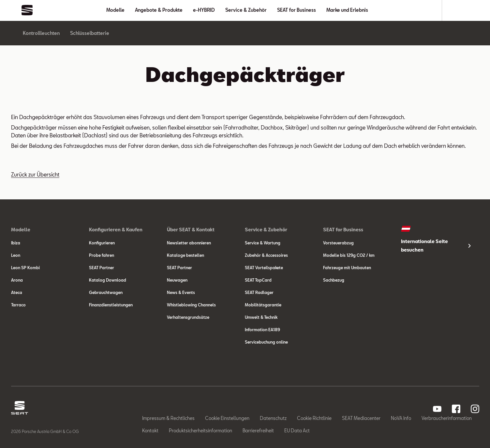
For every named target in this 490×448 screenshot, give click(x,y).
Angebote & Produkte (159, 10)
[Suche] (455, 10)
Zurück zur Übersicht (35, 174)
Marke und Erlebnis (347, 10)
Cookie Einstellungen (227, 418)
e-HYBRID (204, 10)
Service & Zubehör (246, 10)
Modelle (115, 10)
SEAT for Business (297, 10)
